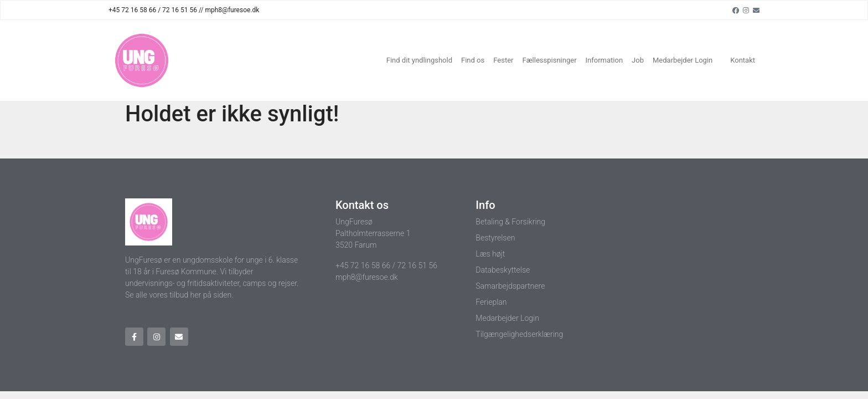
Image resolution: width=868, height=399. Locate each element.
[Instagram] (746, 10)
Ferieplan (491, 302)
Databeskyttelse (503, 270)
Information (604, 60)
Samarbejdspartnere (510, 286)
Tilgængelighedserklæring (519, 334)
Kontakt (743, 60)
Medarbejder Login (683, 60)
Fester (503, 60)
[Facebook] (736, 10)
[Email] (756, 10)
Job (638, 60)
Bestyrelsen (495, 238)
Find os (473, 60)
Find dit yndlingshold (419, 60)
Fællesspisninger (549, 60)
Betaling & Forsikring (510, 222)
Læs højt (490, 254)
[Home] (142, 60)
